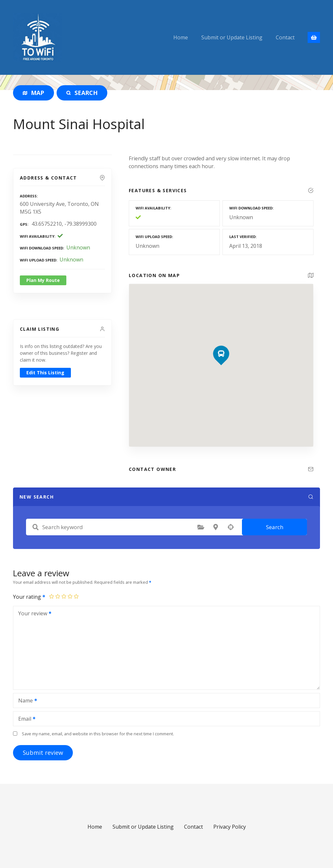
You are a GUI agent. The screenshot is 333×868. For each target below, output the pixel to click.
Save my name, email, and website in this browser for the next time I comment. (98, 734)
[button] (221, 343)
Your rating (29, 597)
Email (25, 719)
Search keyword (35, 527)
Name (26, 701)
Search (275, 527)
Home (181, 37)
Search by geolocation (231, 527)
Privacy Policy (230, 827)
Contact (285, 37)
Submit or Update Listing (232, 37)
